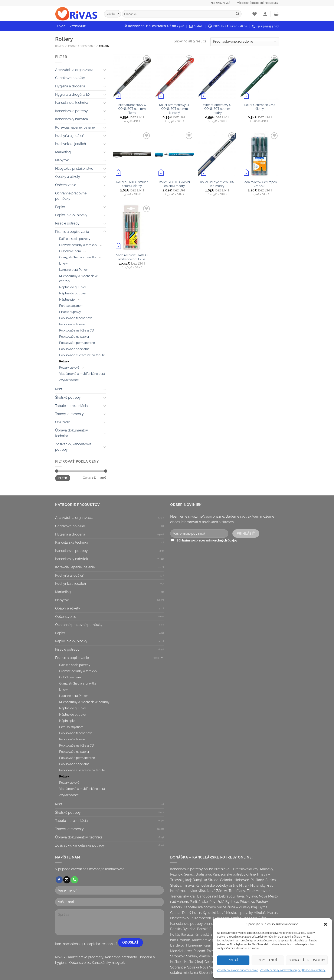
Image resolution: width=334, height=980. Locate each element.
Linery (63, 263)
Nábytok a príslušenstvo (74, 169)
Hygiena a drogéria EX (73, 95)
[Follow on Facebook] (59, 880)
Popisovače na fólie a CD (77, 330)
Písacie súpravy (70, 312)
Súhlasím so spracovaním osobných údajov (207, 540)
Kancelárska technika (72, 103)
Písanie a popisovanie (82, 46)
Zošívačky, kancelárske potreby (73, 447)
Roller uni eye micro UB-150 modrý (217, 184)
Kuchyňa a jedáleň (70, 136)
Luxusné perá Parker (73, 270)
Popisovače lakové (72, 324)
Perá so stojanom (71, 306)
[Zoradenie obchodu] (245, 42)
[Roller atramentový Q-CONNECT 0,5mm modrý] (217, 77)
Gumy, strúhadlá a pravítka (78, 257)
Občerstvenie (66, 185)
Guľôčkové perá (70, 251)
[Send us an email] (67, 880)
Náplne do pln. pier (73, 293)
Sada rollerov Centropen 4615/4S (260, 184)
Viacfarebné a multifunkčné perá (82, 374)
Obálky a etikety (68, 177)
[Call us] (74, 880)
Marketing (63, 152)
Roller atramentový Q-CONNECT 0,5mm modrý (217, 109)
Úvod (61, 26)
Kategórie (78, 26)
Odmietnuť (268, 960)
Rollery (64, 361)
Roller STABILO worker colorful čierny (132, 184)
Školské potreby (68, 397)
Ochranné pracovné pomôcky (71, 196)
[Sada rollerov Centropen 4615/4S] (260, 154)
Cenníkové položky (70, 78)
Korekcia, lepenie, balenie (75, 127)
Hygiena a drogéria (70, 86)
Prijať (233, 960)
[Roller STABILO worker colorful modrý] (174, 154)
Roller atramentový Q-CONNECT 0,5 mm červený (175, 109)
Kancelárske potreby (71, 111)
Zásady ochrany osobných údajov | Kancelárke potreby (293, 970)
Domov (60, 46)
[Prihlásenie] (265, 14)
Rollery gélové (69, 367)
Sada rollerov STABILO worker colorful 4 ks (132, 257)
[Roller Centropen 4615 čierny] (260, 77)
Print (59, 389)
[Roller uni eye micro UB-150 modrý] (217, 154)
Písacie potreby (67, 223)
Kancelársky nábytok (72, 119)
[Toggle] (105, 70)
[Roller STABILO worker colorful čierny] (132, 154)
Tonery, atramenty (69, 414)
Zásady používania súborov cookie (238, 970)
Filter (63, 478)
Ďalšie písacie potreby (75, 239)
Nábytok (62, 160)
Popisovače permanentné (77, 343)
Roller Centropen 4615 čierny (260, 107)
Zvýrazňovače (69, 380)
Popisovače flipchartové (76, 318)
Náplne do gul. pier (73, 287)
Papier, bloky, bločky (71, 215)
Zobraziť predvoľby (307, 960)
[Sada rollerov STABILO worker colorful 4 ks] (132, 227)
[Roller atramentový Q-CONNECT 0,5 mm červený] (174, 77)
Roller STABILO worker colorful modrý (175, 184)
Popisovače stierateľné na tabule (82, 355)
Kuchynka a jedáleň (71, 144)
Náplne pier (67, 299)
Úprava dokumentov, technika (72, 433)
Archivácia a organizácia (74, 70)
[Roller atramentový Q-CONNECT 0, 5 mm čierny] (132, 77)
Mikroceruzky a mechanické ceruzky (78, 278)
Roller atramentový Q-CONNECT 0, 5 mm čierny (132, 109)
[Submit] (238, 14)
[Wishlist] (255, 14)
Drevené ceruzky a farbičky (78, 245)
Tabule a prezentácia (71, 406)
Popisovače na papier (74, 337)
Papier (60, 207)
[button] (325, 924)
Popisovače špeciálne (74, 349)
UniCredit (62, 422)
